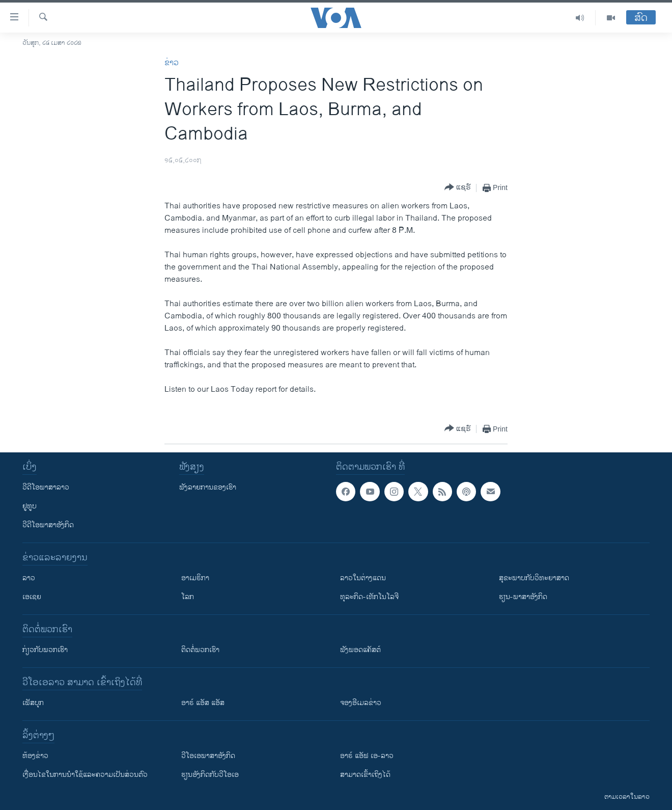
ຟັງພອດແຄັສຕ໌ (360, 650)
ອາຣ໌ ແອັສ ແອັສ (203, 703)
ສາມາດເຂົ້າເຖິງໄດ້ (365, 775)
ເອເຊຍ (32, 597)
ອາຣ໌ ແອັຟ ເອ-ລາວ (367, 756)
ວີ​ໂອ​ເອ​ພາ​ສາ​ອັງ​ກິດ (208, 756)
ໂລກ (188, 597)
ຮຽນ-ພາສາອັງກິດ (523, 597)
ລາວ (29, 578)
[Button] (458, 188)
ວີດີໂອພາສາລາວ (46, 487)
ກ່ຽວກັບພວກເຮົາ (45, 650)
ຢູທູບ (30, 506)
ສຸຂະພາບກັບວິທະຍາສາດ (534, 578)
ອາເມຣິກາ (195, 578)
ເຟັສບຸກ (33, 703)
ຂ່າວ (172, 63)
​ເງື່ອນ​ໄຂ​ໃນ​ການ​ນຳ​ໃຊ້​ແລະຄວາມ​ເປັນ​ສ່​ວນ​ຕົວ (85, 775)
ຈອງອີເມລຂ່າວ (361, 703)
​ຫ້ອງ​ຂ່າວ (35, 756)
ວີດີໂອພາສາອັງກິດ (48, 525)
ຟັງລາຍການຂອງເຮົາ (208, 487)
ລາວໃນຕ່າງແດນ (363, 578)
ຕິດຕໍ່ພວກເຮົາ (200, 650)
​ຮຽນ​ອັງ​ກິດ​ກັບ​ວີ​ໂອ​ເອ (210, 775)
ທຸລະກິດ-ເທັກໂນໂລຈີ (369, 597)
